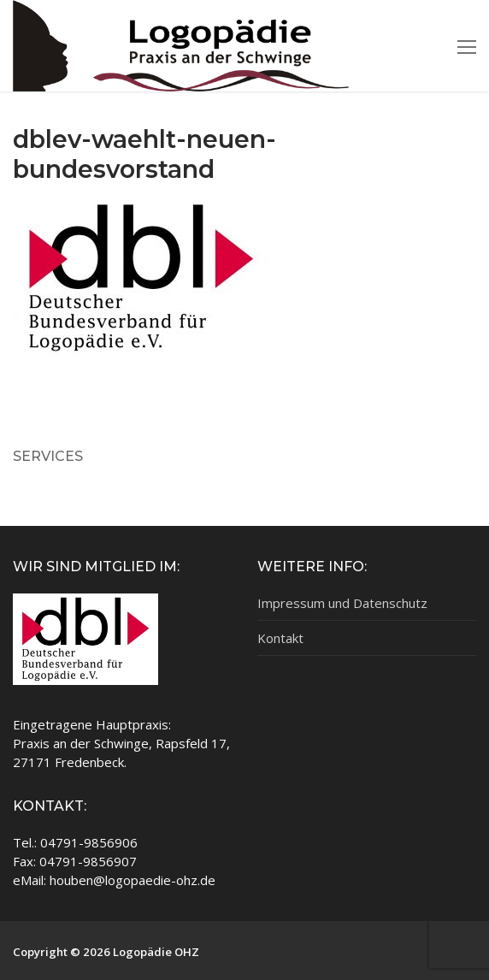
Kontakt (280, 638)
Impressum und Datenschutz (342, 603)
